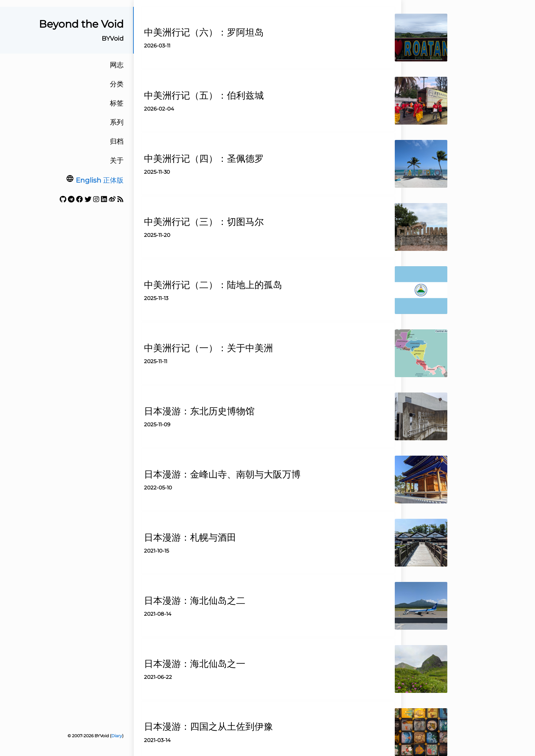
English (89, 180)
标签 (117, 103)
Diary (117, 736)
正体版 (113, 180)
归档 (117, 141)
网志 (117, 65)
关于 (117, 160)
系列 (117, 122)
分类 (117, 84)
